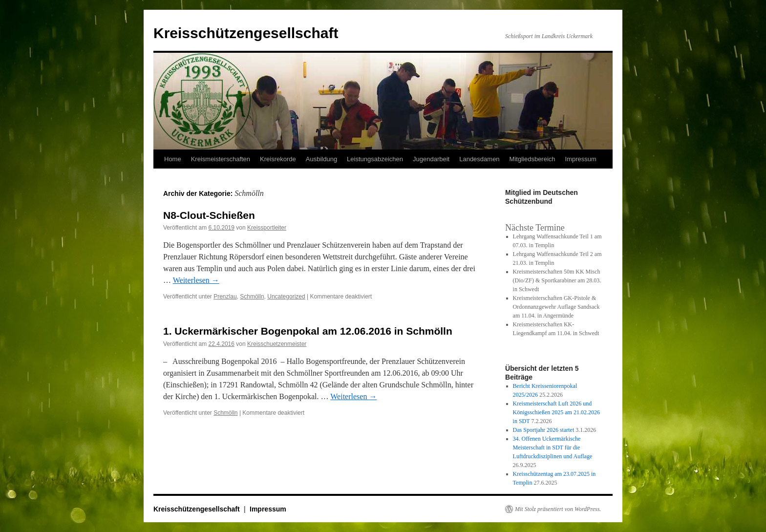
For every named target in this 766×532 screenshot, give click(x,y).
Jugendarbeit (431, 159)
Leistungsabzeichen (375, 159)
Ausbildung (321, 159)
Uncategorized (286, 297)
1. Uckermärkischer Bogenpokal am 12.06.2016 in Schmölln (308, 331)
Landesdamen (479, 159)
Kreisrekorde (278, 159)
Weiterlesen (196, 280)
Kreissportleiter (267, 228)
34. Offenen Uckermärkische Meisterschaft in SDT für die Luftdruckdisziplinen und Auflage (553, 447)
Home (173, 159)
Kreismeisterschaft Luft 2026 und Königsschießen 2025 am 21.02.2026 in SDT (556, 412)
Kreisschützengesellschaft (246, 33)
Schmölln (252, 297)
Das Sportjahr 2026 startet (544, 430)
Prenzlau (225, 297)
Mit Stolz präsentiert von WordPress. (558, 509)
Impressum (581, 159)
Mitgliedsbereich (532, 159)
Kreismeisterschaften (221, 159)
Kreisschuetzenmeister (277, 344)
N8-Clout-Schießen (209, 215)
